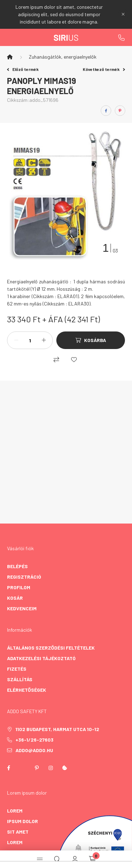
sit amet (18, 832)
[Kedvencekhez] (74, 360)
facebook (8, 768)
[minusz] (16, 340)
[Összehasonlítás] (56, 360)
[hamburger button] (40, 859)
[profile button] (75, 859)
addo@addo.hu (34, 750)
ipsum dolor (23, 821)
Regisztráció (24, 577)
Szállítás (20, 679)
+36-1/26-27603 (121, 38)
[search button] (57, 859)
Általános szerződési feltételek (51, 648)
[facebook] (106, 111)
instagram (51, 768)
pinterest (37, 768)
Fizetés (17, 669)
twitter (23, 768)
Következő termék (104, 69)
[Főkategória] (10, 57)
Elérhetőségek (27, 690)
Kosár (15, 598)
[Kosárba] (91, 340)
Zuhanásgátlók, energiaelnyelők (63, 57)
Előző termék (23, 69)
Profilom (19, 587)
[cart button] (93, 859)
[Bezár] (123, 14)
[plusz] (44, 340)
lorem (15, 811)
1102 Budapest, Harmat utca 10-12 (57, 729)
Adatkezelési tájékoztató (41, 658)
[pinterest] (120, 111)
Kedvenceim (22, 608)
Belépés (17, 566)
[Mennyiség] (30, 340)
